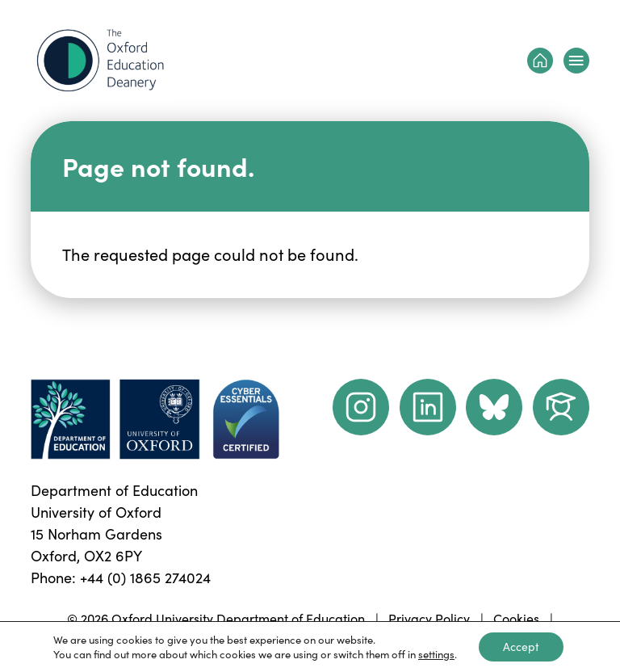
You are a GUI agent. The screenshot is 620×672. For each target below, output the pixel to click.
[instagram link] (361, 407)
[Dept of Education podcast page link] (494, 407)
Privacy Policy (429, 618)
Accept (521, 647)
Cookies (516, 618)
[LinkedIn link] (428, 407)
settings (436, 654)
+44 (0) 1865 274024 (145, 577)
